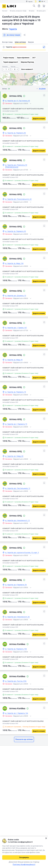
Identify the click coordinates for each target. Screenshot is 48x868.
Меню (4, 6)
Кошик (44, 6)
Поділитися (25, 35)
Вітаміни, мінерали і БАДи (18, 11)
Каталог (5, 11)
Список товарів (39, 6)
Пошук (34, 6)
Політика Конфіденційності (24, 865)
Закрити (46, 838)
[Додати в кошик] (39, 119)
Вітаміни (32, 11)
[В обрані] (44, 95)
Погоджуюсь (24, 857)
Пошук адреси (4, 47)
